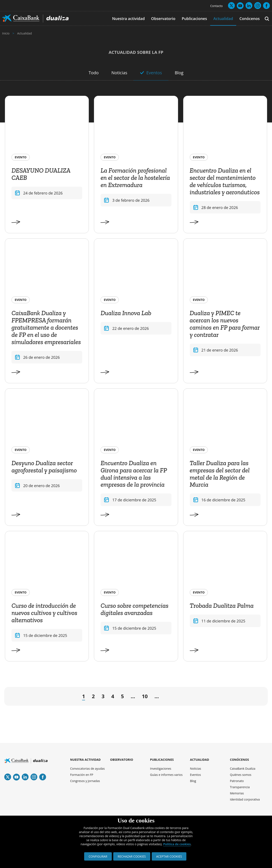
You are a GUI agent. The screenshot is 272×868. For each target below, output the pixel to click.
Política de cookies (177, 844)
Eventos (154, 73)
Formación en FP (82, 775)
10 (145, 696)
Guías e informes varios (166, 775)
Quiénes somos (241, 775)
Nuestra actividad (128, 19)
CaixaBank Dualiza (243, 769)
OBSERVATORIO (122, 760)
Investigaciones (161, 769)
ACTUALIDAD (200, 760)
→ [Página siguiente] (168, 697)
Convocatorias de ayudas (87, 769)
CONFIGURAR (98, 856)
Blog (179, 73)
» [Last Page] (254, 697)
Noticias (119, 73)
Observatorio (163, 19)
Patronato (237, 781)
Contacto (216, 6)
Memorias (237, 793)
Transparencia (240, 787)
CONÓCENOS (239, 760)
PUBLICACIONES (162, 760)
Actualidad (223, 19)
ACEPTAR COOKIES (169, 856)
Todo (94, 73)
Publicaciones (194, 19)
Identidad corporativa (245, 799)
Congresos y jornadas (85, 781)
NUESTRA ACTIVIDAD (85, 760)
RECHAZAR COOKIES (132, 856)
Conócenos (250, 19)
